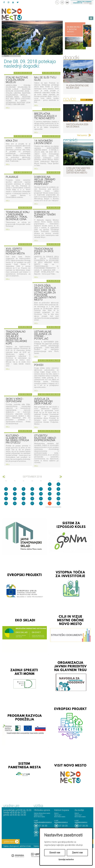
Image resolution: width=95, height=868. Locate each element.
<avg (4, 477)
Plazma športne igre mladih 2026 (77, 87)
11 (15, 494)
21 (41, 499)
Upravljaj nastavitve (66, 859)
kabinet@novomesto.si (61, 822)
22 (50, 499)
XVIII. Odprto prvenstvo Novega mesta (15, 251)
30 (58, 503)
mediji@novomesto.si (81, 822)
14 (41, 494)
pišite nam (11, 842)
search (57, 2)
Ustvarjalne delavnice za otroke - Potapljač (43, 335)
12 (24, 494)
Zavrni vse (77, 853)
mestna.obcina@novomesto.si (43, 822)
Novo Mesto (17, 14)
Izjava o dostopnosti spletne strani (17, 846)
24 (6, 503)
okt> (61, 477)
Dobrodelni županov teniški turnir (45, 215)
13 (32, 494)
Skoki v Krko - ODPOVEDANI (15, 400)
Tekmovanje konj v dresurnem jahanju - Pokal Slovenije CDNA (18, 216)
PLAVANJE (12, 177)
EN (67, 2)
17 (6, 499)
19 (24, 499)
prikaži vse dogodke (53, 507)
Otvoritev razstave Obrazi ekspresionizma (45, 438)
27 (32, 503)
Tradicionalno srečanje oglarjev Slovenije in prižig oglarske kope (16, 338)
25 (15, 503)
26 (24, 503)
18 (15, 499)
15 (50, 494)
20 (32, 499)
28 (41, 503)
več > (8, 107)
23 (58, 499)
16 (58, 494)
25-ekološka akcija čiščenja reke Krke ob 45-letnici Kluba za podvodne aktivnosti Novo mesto (45, 293)
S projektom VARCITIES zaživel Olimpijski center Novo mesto (78, 170)
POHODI (39, 365)
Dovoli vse (55, 853)
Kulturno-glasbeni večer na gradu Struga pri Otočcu (17, 439)
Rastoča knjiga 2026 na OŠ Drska (77, 126)
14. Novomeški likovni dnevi (43, 142)
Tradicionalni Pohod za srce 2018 (44, 251)
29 (50, 503)
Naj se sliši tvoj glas (45, 79)
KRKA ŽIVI (12, 141)
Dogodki (6, 56)
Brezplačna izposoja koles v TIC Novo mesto (45, 116)
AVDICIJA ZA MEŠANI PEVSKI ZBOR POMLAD (43, 401)
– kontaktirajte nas (82, 3)
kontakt (62, 2)
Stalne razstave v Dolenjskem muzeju (17, 80)
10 (6, 494)
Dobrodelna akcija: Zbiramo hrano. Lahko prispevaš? (45, 181)
